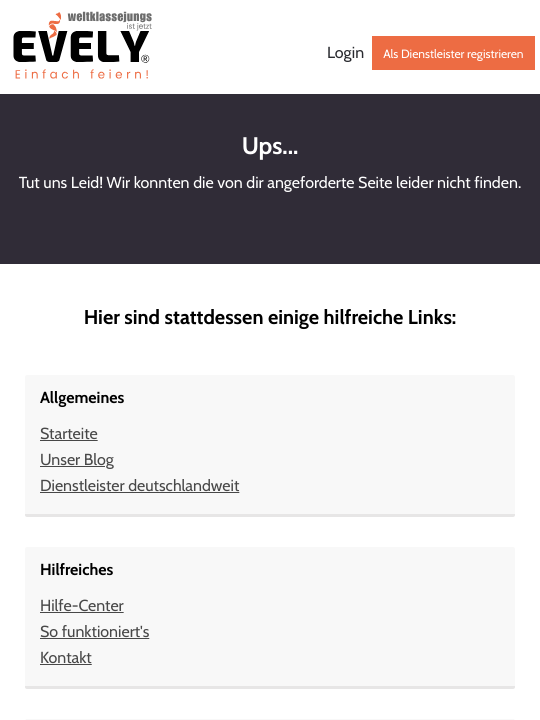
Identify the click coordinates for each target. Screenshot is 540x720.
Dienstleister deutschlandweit (139, 485)
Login (345, 53)
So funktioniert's (94, 631)
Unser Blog (77, 459)
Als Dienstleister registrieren (453, 53)
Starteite (69, 433)
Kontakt (66, 657)
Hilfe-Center (82, 605)
